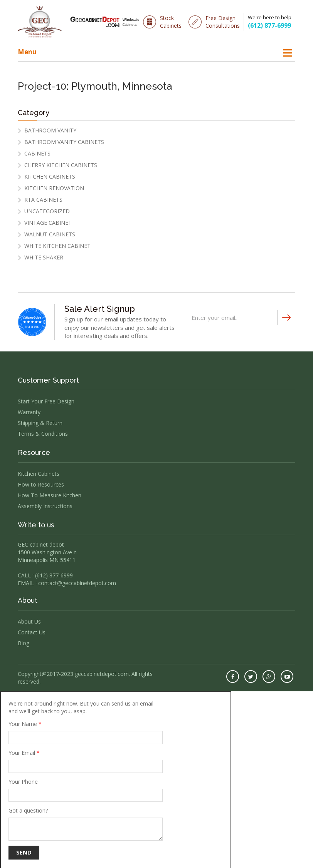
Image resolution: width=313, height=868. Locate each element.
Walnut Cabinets (50, 234)
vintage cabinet (48, 223)
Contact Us (32, 632)
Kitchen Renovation (54, 188)
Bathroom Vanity (50, 130)
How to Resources (41, 484)
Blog (24, 643)
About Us (29, 621)
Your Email (86, 761)
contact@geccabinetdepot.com (77, 583)
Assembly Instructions (45, 506)
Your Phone (86, 790)
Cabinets (37, 153)
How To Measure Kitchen (50, 495)
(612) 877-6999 (269, 25)
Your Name (86, 732)
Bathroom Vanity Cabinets (64, 142)
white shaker (44, 257)
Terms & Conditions (43, 434)
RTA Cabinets (43, 200)
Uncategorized (47, 211)
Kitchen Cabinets (50, 176)
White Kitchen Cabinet (57, 246)
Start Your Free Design (46, 401)
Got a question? (86, 824)
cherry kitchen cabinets (61, 165)
